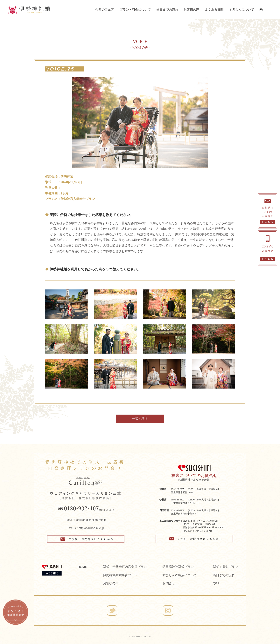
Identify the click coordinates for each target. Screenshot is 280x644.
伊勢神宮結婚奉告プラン (120, 575)
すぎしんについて (241, 10)
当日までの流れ (167, 10)
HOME (82, 567)
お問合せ (169, 583)
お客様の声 (191, 10)
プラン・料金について (135, 10)
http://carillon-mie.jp (91, 528)
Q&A (216, 583)
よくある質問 (214, 10)
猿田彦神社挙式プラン (178, 567)
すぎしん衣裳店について (180, 575)
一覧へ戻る (140, 419)
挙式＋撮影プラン (225, 567)
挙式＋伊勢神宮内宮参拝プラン (125, 567)
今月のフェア (105, 10)
